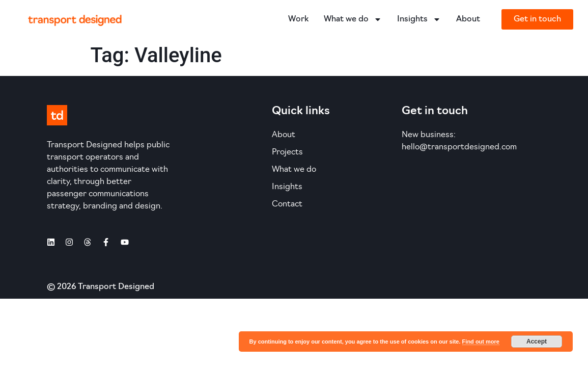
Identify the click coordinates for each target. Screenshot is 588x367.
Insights (419, 19)
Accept (537, 342)
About (468, 19)
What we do (353, 19)
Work (298, 19)
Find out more (481, 342)
